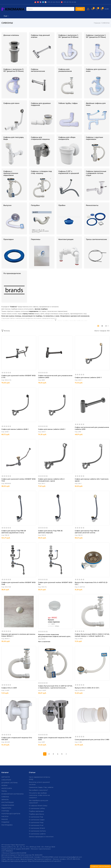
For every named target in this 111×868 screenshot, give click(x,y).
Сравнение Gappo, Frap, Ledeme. (42, 787)
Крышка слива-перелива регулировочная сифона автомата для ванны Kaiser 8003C (54, 636)
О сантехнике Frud (36, 825)
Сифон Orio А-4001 (9, 688)
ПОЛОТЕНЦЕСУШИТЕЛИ (11, 814)
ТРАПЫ (4, 791)
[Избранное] (97, 9)
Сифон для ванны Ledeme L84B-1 (15, 429)
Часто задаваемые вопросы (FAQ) (40, 778)
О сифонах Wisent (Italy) (38, 806)
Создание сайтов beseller (100, 866)
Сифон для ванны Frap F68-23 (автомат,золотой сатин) (87, 532)
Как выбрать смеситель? (39, 790)
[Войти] (88, 9)
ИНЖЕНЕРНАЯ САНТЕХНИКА (13, 794)
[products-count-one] (102, 326)
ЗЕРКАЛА (5, 800)
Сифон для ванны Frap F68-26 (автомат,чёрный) (50, 532)
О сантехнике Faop (36, 822)
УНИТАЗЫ (6, 811)
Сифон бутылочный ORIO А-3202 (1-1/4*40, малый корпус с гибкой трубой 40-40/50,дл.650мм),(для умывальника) (92, 636)
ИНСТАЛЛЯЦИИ (8, 802)
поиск (30, 9)
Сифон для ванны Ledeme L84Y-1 (88, 377)
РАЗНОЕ (5, 819)
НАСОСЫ (5, 816)
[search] (80, 9)
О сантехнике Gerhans (38, 831)
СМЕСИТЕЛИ (6, 780)
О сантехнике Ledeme (37, 834)
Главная (97, 23)
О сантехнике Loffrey (37, 808)
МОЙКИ (5, 785)
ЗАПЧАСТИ (6, 777)
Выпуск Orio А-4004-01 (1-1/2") (87, 688)
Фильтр (6, 331)
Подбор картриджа (37, 811)
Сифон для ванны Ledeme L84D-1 (52, 429)
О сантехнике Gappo (37, 820)
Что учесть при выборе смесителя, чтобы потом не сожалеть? (39, 795)
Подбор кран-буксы (37, 814)
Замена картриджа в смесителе (41, 837)
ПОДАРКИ (6, 822)
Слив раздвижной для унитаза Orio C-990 (92, 740)
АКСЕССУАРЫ (7, 788)
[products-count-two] (98, 326)
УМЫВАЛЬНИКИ (8, 805)
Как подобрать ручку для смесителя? (39, 802)
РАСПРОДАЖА (7, 825)
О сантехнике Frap (36, 817)
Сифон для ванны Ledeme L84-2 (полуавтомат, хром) (51, 480)
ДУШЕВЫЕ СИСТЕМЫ (10, 783)
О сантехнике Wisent (37, 828)
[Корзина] (102, 9)
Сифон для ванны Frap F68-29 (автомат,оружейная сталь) (14, 532)
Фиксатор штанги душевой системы (39, 783)
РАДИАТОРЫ (7, 808)
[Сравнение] (93, 9)
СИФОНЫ (5, 797)
